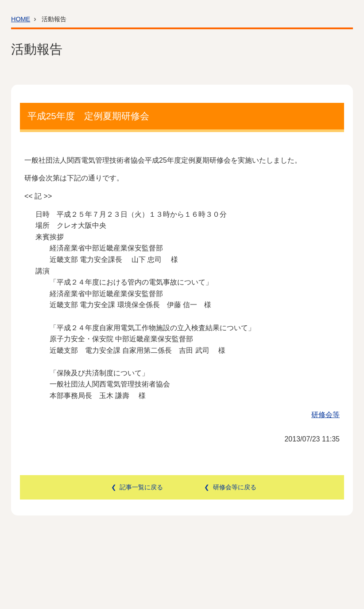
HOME (21, 19)
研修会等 (325, 415)
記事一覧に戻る (141, 487)
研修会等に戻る (235, 487)
